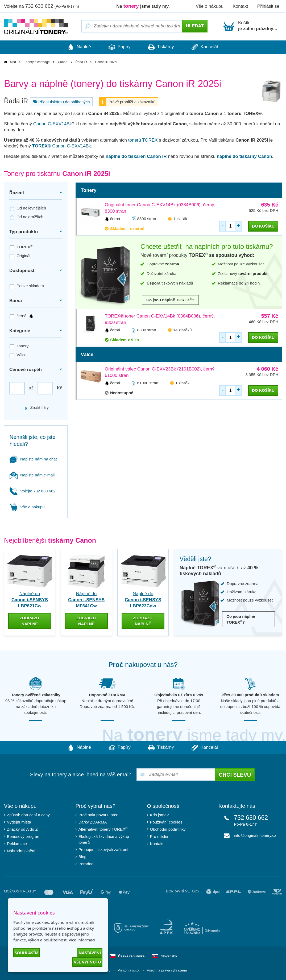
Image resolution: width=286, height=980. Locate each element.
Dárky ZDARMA (93, 822)
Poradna (86, 864)
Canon (62, 62)
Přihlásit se (268, 6)
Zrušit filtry (36, 408)
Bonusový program (24, 836)
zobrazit (30, 621)
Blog (82, 857)
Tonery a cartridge (37, 62)
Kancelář (207, 47)
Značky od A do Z (22, 829)
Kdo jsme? (159, 815)
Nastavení (90, 953)
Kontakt (240, 6)
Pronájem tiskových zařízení (103, 849)
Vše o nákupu (210, 6)
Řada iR (81, 62)
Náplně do (30, 600)
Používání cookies (166, 822)
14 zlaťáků (183, 330)
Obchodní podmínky (168, 829)
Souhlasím (27, 953)
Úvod (12, 62)
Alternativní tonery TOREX (104, 829)
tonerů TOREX (143, 140)
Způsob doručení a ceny (28, 815)
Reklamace (17, 844)
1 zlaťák (180, 219)
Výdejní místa (19, 822)
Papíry (119, 47)
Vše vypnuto (87, 962)
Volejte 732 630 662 (33, 491)
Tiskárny (162, 47)
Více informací (82, 940)
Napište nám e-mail (32, 475)
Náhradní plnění (21, 851)
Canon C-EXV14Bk (53, 124)
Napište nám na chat (33, 459)
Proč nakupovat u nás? (99, 815)
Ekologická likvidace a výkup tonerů (104, 839)
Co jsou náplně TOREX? (170, 300)
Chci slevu (235, 775)
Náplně (78, 47)
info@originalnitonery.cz (255, 835)
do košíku (263, 226)
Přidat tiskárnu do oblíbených (61, 102)
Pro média (159, 836)
